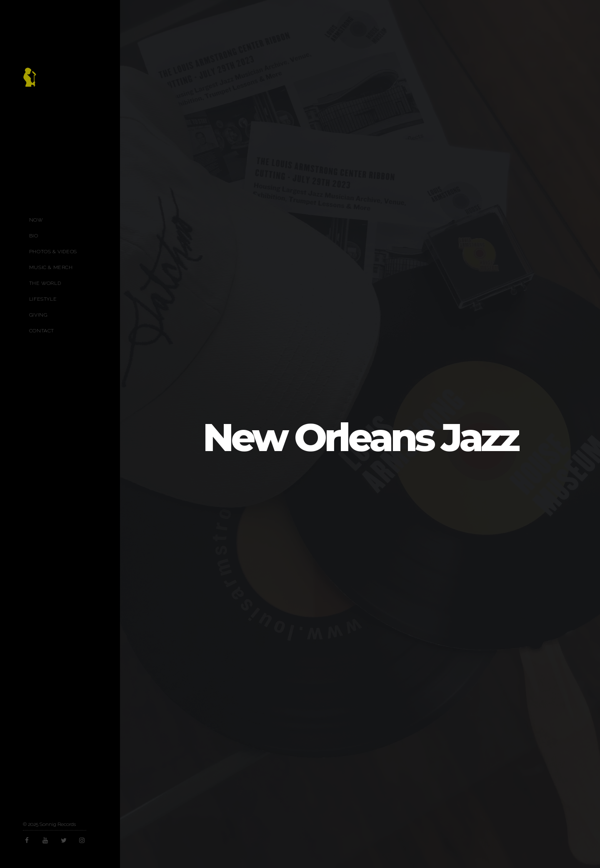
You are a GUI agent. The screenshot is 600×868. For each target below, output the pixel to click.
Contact (42, 331)
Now (36, 220)
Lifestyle (43, 299)
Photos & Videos (53, 252)
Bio (34, 236)
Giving (38, 315)
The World (45, 283)
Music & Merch (51, 267)
